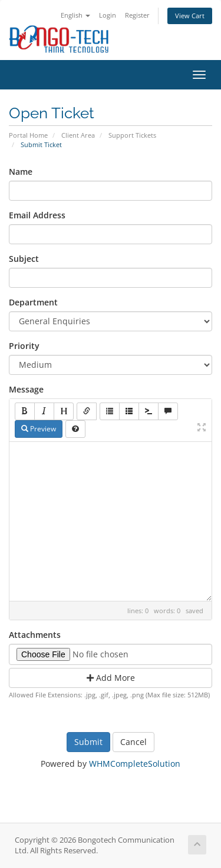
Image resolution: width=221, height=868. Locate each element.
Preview (39, 429)
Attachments (35, 635)
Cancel (133, 742)
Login (108, 15)
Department (33, 302)
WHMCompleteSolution (135, 764)
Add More (111, 678)
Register (137, 15)
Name (21, 172)
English (75, 15)
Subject (24, 259)
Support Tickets (132, 135)
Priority (24, 346)
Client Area (78, 135)
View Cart (190, 16)
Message (26, 389)
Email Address (37, 215)
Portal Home (28, 135)
